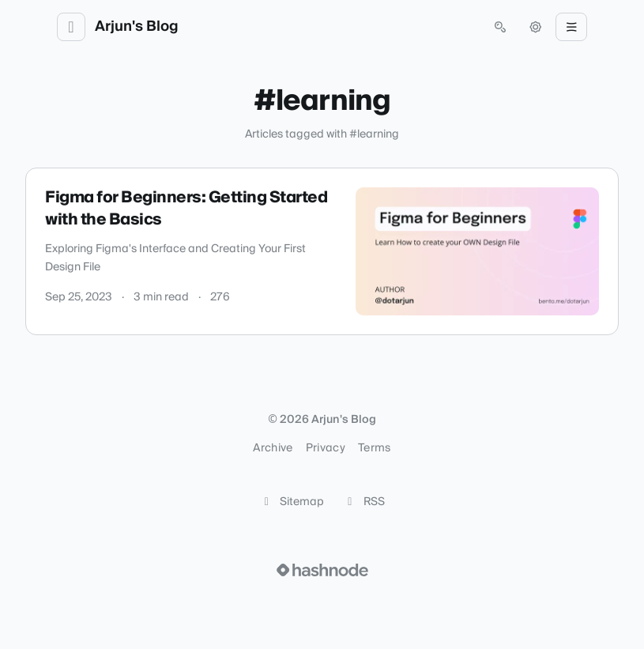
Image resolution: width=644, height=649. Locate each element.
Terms (375, 448)
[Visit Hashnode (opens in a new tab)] (322, 570)
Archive (273, 448)
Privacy (326, 448)
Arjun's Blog (137, 27)
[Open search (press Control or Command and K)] (500, 27)
